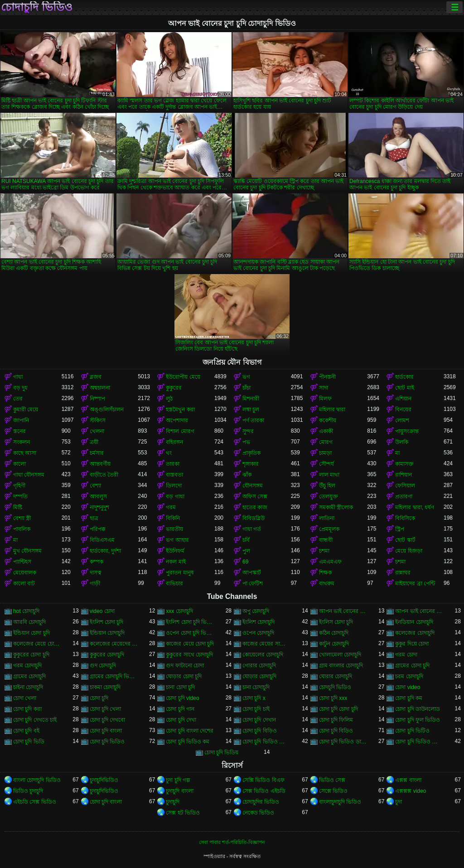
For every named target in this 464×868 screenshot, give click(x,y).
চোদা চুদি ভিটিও (412, 731)
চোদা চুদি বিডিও (336, 731)
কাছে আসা (25, 453)
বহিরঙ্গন (174, 442)
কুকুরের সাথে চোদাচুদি (189, 655)
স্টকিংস (98, 420)
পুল (246, 551)
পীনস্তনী (327, 377)
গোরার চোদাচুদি (259, 665)
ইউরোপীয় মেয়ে (183, 377)
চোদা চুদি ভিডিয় (222, 752)
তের (18, 399)
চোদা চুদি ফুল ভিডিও (418, 720)
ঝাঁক (247, 475)
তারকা (173, 464)
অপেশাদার (177, 420)
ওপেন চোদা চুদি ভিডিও (190, 633)
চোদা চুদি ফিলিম (336, 720)
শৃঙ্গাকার (251, 464)
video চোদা (102, 611)
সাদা (324, 388)
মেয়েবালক (25, 573)
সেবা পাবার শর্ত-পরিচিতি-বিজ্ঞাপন (232, 842)
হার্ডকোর (404, 377)
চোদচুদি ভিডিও (335, 687)
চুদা (399, 802)
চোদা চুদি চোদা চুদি (338, 709)
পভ (246, 442)
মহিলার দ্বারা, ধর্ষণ (415, 507)
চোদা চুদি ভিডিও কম (188, 742)
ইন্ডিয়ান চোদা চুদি (31, 633)
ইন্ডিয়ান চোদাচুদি (107, 633)
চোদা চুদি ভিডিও (107, 742)
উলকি (402, 442)
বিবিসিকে (405, 518)
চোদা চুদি (99, 698)
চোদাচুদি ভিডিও (37, 7)
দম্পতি (20, 497)
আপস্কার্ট (252, 573)
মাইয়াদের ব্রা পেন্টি (415, 583)
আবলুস (98, 497)
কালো (19, 464)
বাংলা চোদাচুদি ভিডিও (37, 780)
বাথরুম (327, 583)
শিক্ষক (325, 573)
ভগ (246, 377)
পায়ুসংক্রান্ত (407, 431)
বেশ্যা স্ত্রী (22, 518)
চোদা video (408, 687)
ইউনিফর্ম (175, 551)
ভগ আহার (177, 540)
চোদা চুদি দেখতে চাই (35, 720)
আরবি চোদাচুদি (29, 622)
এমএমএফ (330, 562)
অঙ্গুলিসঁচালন (107, 410)
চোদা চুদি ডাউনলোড (418, 709)
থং (169, 453)
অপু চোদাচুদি (256, 611)
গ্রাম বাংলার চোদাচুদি (341, 665)
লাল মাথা (329, 475)
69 (245, 562)
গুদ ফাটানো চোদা (185, 665)
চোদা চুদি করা (27, 709)
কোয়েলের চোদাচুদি (263, 655)
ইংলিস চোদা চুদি (336, 622)
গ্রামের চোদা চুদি (412, 665)
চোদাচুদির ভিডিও (261, 802)
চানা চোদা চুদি (180, 687)
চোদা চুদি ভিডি (29, 742)
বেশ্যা (95, 486)
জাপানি (21, 420)
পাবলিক (22, 529)
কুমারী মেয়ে (26, 410)
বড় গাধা (175, 497)
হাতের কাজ (255, 507)
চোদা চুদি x (254, 698)
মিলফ (325, 399)
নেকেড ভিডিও (258, 813)
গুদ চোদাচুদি (103, 665)
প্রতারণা (404, 497)
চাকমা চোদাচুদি (105, 687)
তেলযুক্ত (329, 497)
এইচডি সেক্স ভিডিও (35, 802)
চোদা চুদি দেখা (181, 720)
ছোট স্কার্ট (405, 540)
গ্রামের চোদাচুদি (29, 676)
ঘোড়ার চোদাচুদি (259, 676)
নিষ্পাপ (97, 399)
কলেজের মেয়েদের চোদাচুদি (114, 644)
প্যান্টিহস (22, 562)
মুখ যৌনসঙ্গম (27, 551)
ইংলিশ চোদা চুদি (107, 622)
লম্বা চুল (251, 410)
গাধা (18, 377)
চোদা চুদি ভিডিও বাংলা (419, 742)
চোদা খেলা (25, 698)
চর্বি (246, 540)
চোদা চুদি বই (26, 731)
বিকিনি (173, 518)
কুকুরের (174, 388)
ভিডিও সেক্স (332, 780)
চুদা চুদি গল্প (178, 780)
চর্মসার (97, 453)
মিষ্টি (18, 507)
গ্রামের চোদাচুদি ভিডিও (114, 676)
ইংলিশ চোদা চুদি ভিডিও (190, 622)
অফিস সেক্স (255, 497)
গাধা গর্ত (252, 529)
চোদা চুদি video (182, 698)
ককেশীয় (328, 420)
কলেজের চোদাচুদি (415, 633)
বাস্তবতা (174, 475)
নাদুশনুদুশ (99, 507)
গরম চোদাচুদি (27, 665)
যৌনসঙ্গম (253, 486)
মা (397, 453)
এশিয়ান (403, 399)
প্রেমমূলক (329, 529)
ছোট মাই (404, 388)
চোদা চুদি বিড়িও (260, 731)
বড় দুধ (20, 388)
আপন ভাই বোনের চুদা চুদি (343, 611)
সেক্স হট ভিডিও (183, 813)
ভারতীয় (174, 529)
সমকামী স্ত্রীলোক (336, 507)
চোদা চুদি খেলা (106, 709)
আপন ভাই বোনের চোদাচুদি (419, 611)
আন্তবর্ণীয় (100, 464)
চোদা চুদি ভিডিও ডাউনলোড (343, 742)
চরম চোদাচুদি (409, 676)
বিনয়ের (403, 410)
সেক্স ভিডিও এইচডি (264, 791)
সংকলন (22, 442)
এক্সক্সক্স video (411, 791)
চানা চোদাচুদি (256, 687)
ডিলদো (174, 486)
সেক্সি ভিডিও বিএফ (263, 780)
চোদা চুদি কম (409, 698)
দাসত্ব (96, 573)
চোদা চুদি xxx (333, 698)
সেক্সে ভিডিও (333, 791)
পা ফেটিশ (253, 583)
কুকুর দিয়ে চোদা (412, 644)
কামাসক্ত (404, 464)
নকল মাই (176, 562)
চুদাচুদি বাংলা (179, 791)
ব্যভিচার (174, 583)
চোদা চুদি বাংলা (106, 731)
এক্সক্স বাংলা (408, 780)
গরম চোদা (406, 655)
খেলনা (97, 431)
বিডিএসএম (102, 540)
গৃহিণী (19, 486)
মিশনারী (251, 399)
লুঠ (169, 399)
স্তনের (19, 431)
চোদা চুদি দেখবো (108, 720)
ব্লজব (96, 377)
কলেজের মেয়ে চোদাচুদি (37, 644)
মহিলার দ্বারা (332, 410)
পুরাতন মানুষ (180, 573)
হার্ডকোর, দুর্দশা (106, 551)
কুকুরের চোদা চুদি (31, 655)
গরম (171, 507)
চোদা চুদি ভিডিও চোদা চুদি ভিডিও (267, 742)
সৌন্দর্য (326, 464)
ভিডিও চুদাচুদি (28, 791)
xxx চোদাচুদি (179, 611)
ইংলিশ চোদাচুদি (259, 622)
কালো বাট (24, 583)
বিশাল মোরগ (180, 431)
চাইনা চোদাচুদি (28, 687)
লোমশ (402, 420)
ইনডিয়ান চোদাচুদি (414, 622)
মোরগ (326, 442)
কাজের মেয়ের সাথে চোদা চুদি (267, 644)
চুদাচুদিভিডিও (104, 780)
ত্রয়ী (94, 442)
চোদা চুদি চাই (256, 709)
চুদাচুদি (173, 802)
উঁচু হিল (327, 486)
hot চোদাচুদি (26, 611)
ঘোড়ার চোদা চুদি (184, 676)
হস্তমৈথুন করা (180, 410)
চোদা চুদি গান (180, 709)
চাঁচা (246, 388)
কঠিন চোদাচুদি (334, 633)
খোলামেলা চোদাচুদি (340, 655)
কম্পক (97, 562)
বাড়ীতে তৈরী (104, 475)
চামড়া (325, 453)
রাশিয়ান (404, 475)
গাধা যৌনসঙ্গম (29, 475)
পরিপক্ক (98, 529)
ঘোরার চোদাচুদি (336, 676)
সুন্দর (248, 431)
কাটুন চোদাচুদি (334, 644)
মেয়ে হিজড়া (408, 551)
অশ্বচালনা (100, 388)
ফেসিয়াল (405, 486)
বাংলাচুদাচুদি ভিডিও (340, 802)
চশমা (324, 551)
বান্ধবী (326, 540)
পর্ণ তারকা (253, 420)
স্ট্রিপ (400, 529)
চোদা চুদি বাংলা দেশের (190, 731)
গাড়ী (95, 583)
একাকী (326, 431)
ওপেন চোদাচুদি (258, 633)
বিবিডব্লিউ (254, 518)
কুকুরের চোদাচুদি (107, 655)
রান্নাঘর (403, 573)
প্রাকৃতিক (251, 453)
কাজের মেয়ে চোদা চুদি (190, 644)
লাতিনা (327, 518)
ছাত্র (94, 518)
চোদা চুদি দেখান (259, 720)
